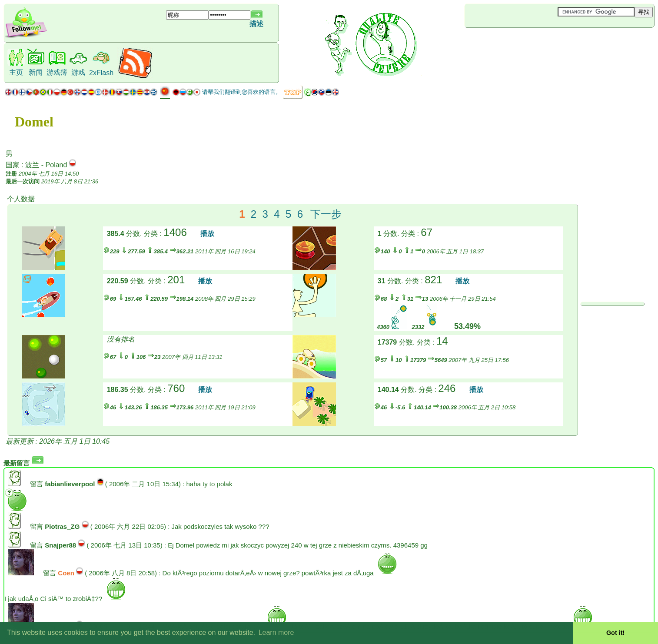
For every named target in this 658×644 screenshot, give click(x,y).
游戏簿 (57, 72)
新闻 (36, 72)
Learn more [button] (276, 632)
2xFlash (101, 73)
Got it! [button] (615, 633)
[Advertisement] (516, 42)
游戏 (78, 72)
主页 (16, 72)
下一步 (326, 214)
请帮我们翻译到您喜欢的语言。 (242, 92)
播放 (207, 234)
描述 (256, 24)
